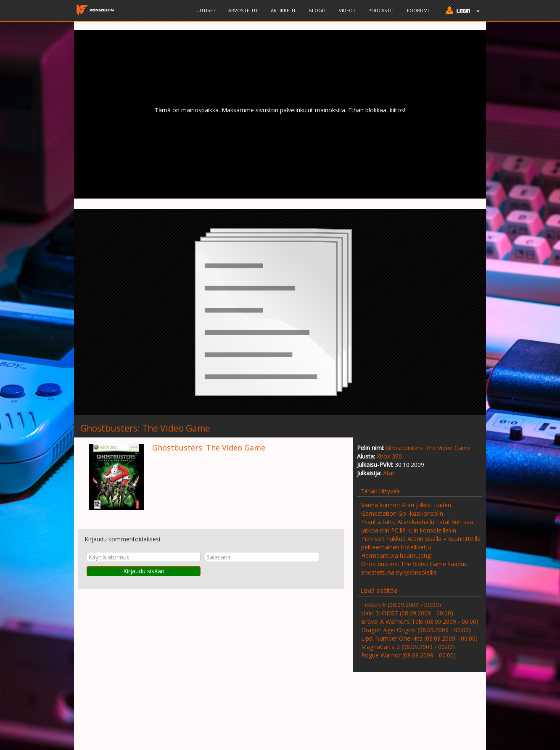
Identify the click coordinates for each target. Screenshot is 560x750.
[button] (461, 11)
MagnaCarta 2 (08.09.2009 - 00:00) (408, 647)
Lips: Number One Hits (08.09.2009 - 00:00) (419, 638)
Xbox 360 (389, 456)
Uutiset (206, 10)
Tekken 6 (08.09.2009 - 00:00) (401, 605)
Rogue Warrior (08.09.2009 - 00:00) (408, 655)
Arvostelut (243, 10)
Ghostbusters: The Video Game (428, 448)
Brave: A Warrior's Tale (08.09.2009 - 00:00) (420, 621)
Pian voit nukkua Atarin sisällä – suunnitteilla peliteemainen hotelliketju (421, 543)
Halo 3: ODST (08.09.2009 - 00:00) (407, 613)
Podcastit (381, 10)
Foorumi (418, 10)
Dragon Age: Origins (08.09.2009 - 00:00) (416, 630)
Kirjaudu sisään (144, 571)
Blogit (317, 10)
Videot (347, 10)
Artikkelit (283, 10)
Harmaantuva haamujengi (396, 555)
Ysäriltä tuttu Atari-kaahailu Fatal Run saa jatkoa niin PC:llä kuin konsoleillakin (417, 526)
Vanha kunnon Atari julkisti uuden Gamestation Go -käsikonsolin (406, 509)
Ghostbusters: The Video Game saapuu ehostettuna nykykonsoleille (414, 568)
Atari (389, 473)
